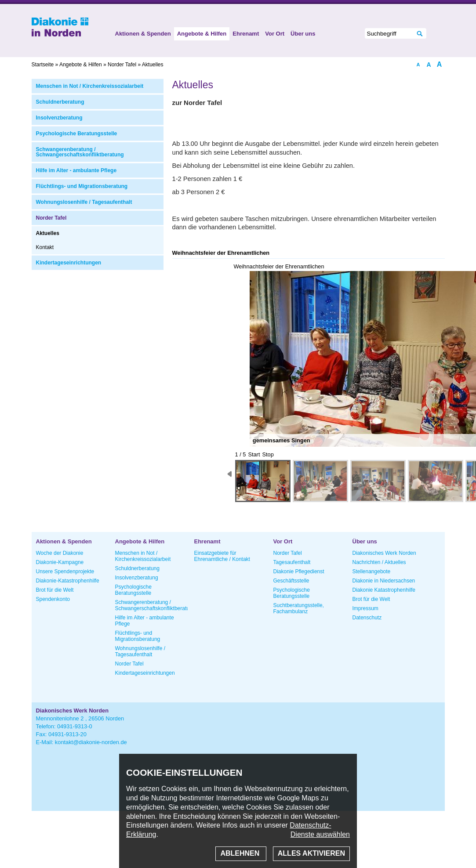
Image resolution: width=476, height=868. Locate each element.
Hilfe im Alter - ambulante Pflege (76, 170)
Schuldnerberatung (60, 102)
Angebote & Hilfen (202, 34)
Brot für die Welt (55, 590)
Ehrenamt (246, 34)
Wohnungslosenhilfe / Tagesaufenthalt (84, 202)
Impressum (365, 608)
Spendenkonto (53, 599)
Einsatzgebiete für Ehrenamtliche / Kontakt (222, 556)
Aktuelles (48, 233)
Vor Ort (275, 34)
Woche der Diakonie (60, 553)
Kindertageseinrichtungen (69, 263)
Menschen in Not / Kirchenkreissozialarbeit (90, 86)
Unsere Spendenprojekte (65, 571)
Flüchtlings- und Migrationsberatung (82, 186)
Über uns (303, 34)
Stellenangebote (372, 571)
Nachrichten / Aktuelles (379, 562)
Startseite (43, 65)
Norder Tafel (51, 218)
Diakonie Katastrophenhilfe (384, 590)
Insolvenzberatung (59, 118)
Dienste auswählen (320, 834)
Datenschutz (367, 618)
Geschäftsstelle (291, 581)
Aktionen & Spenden (143, 34)
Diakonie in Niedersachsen (384, 581)
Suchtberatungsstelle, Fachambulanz (299, 608)
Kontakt (45, 247)
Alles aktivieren (311, 853)
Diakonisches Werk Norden (384, 553)
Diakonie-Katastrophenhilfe (68, 581)
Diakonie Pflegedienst (299, 571)
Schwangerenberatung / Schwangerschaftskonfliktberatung (80, 152)
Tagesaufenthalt (292, 562)
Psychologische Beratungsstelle (77, 134)
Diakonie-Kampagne (60, 562)
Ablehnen (241, 853)
